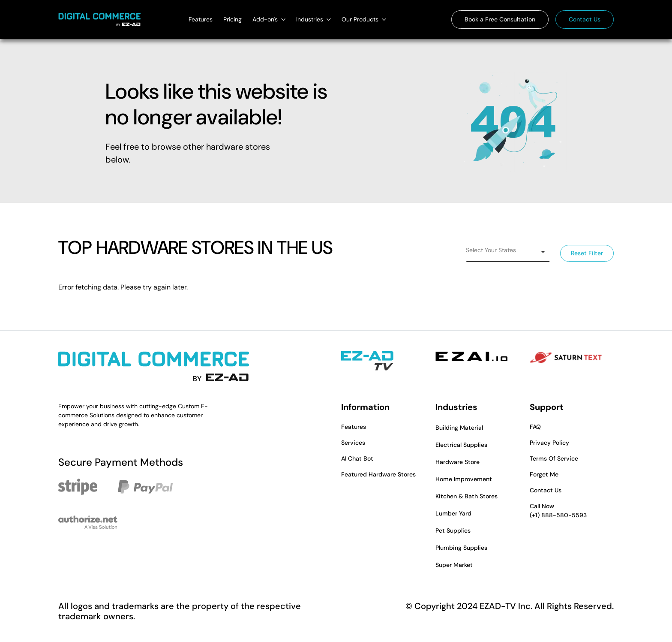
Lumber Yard (453, 513)
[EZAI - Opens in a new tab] (471, 356)
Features (201, 19)
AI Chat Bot (357, 458)
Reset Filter (587, 253)
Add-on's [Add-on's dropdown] (269, 19)
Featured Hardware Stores (378, 474)
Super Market (454, 565)
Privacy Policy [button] (549, 443)
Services (353, 443)
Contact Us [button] (585, 19)
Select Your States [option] (491, 250)
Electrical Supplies (461, 445)
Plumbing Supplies (461, 548)
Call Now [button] (572, 511)
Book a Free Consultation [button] (500, 19)
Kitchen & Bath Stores (466, 496)
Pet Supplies (453, 530)
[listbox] (508, 252)
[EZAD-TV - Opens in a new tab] (367, 361)
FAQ (535, 427)
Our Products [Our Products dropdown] (364, 19)
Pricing (232, 19)
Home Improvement (464, 479)
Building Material (459, 428)
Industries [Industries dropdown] (313, 19)
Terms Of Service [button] (554, 458)
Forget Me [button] (544, 474)
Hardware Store (457, 462)
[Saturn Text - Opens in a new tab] (566, 358)
